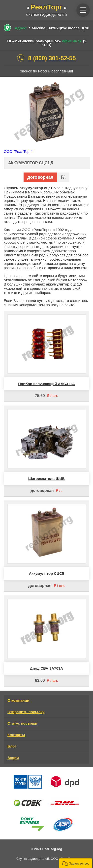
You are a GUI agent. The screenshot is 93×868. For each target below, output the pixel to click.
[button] (76, 863)
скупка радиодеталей (47, 15)
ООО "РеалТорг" (18, 151)
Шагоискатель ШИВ (46, 479)
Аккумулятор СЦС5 (47, 573)
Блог (12, 746)
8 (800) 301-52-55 (52, 58)
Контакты (16, 735)
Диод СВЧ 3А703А (46, 668)
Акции (13, 758)
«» (46, 8)
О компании (18, 700)
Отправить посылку (26, 712)
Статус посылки (22, 723)
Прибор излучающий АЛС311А (46, 384)
